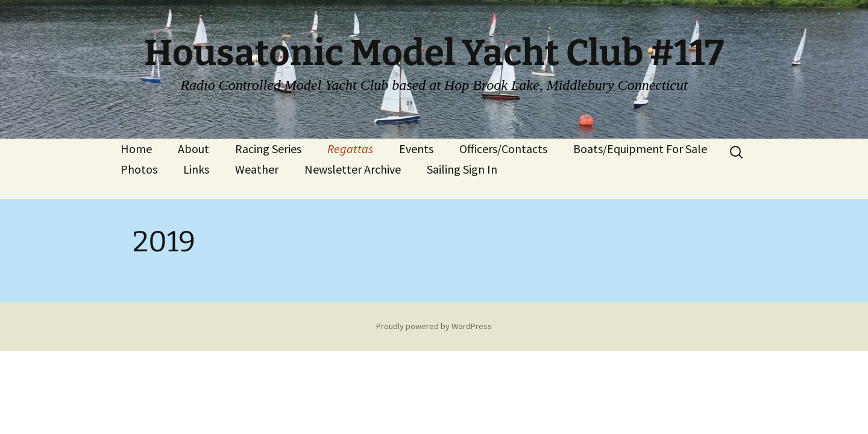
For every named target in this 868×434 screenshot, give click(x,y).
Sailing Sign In (462, 169)
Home (136, 149)
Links (196, 169)
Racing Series (268, 149)
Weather (257, 169)
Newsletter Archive (353, 169)
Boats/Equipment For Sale (640, 149)
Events (416, 149)
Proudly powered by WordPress (434, 326)
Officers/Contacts (503, 149)
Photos (139, 169)
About (193, 149)
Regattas (350, 149)
